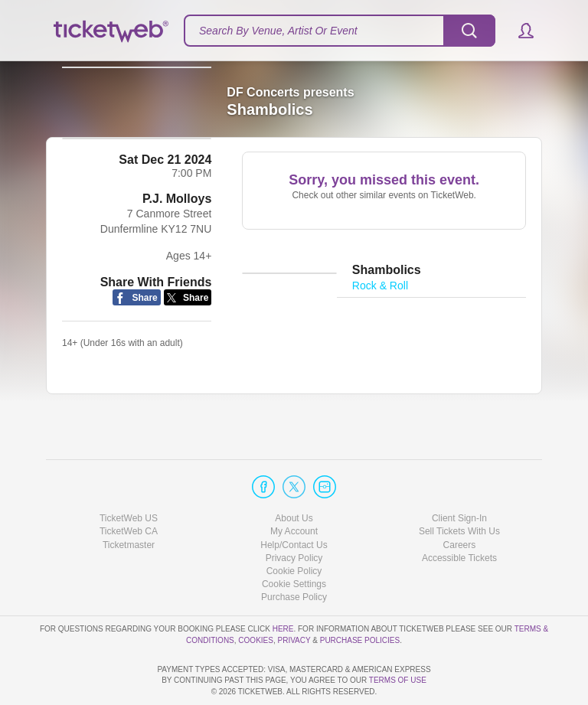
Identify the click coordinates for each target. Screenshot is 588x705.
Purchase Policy (294, 553)
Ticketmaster (129, 501)
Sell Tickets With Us (459, 488)
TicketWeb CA (129, 488)
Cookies (256, 597)
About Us (294, 475)
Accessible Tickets (459, 514)
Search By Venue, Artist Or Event (278, 31)
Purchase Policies (360, 597)
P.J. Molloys (177, 226)
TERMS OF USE (398, 681)
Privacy (294, 597)
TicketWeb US (129, 475)
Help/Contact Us (294, 501)
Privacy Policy (294, 514)
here (283, 585)
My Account (294, 488)
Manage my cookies (294, 540)
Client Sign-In (459, 475)
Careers (460, 501)
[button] (519, 31)
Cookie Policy (294, 527)
